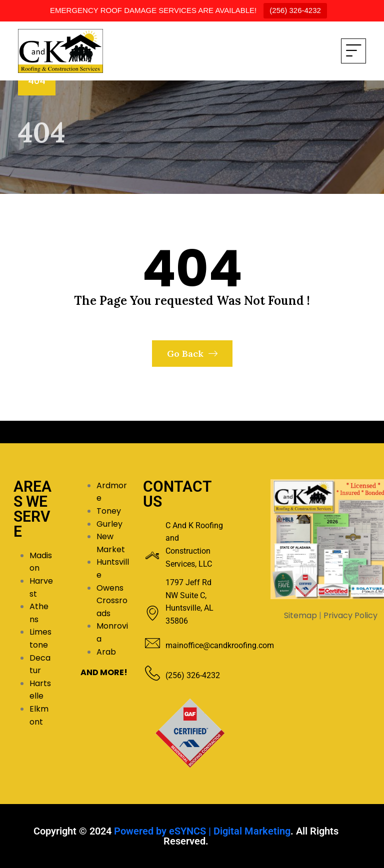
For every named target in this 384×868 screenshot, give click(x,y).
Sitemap (300, 615)
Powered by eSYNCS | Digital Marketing (202, 831)
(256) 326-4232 (295, 10)
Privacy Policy (350, 615)
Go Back (192, 354)
